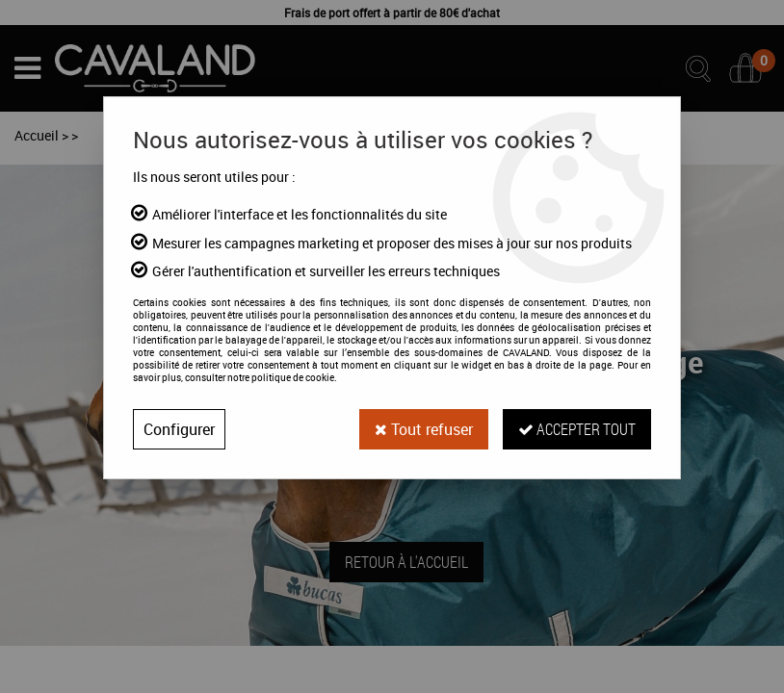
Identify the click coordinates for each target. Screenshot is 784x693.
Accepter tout (577, 429)
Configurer (179, 429)
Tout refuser (424, 429)
